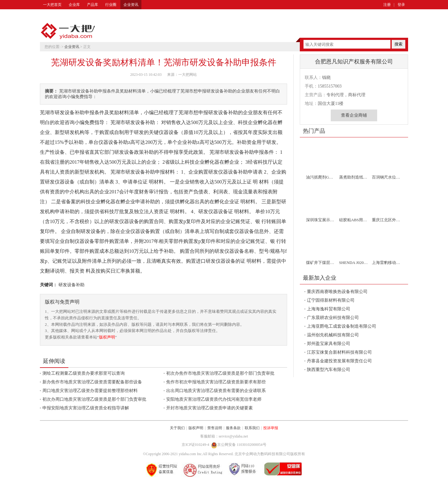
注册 (387, 5)
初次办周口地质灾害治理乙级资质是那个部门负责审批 (94, 399)
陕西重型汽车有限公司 (329, 370)
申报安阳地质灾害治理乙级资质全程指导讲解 (86, 408)
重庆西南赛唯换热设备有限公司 (337, 292)
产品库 (93, 5)
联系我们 (252, 428)
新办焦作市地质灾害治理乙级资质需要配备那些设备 (92, 382)
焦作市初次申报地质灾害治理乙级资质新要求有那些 (216, 382)
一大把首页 (52, 5)
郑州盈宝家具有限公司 (329, 344)
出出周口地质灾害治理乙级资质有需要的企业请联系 (216, 391)
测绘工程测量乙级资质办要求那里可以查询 (84, 373)
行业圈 (111, 5)
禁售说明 (215, 428)
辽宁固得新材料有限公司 (331, 300)
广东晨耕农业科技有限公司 (333, 318)
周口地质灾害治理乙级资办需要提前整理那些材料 (90, 391)
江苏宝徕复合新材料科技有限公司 (339, 352)
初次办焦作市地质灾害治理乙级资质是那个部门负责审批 (220, 373)
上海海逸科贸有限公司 (329, 309)
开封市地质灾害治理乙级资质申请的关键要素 (209, 408)
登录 (401, 5)
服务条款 (233, 428)
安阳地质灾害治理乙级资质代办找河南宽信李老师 (214, 399)
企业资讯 (131, 5)
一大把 (68, 31)
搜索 (398, 44)
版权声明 (107, 337)
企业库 (74, 5)
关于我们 (177, 428)
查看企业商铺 (354, 115)
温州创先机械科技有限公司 (333, 335)
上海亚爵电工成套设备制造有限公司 (342, 326)
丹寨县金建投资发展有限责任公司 (339, 361)
